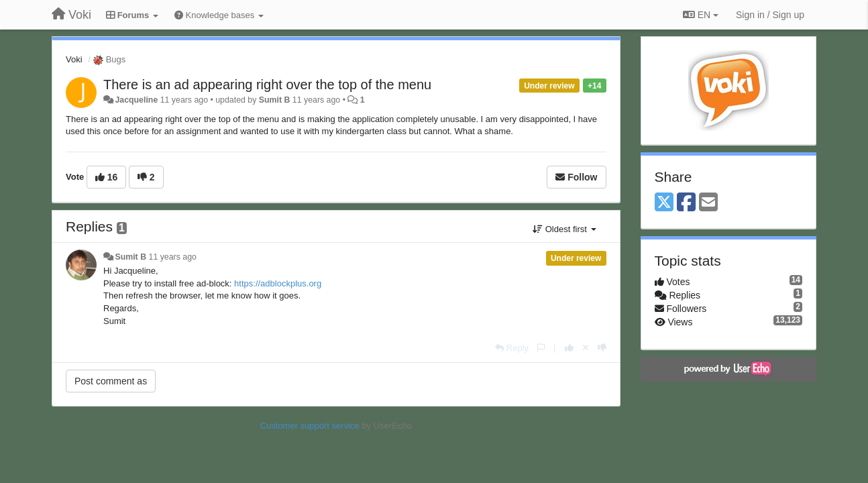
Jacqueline (136, 100)
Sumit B (275, 100)
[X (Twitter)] (664, 203)
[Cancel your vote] (586, 348)
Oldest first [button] (564, 229)
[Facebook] (686, 203)
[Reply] (512, 348)
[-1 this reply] (602, 348)
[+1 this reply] (569, 348)
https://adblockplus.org (278, 283)
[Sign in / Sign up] (770, 15)
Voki (74, 59)
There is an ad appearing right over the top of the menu (267, 85)
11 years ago (173, 257)
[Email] (708, 203)
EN (701, 15)
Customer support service (310, 426)
